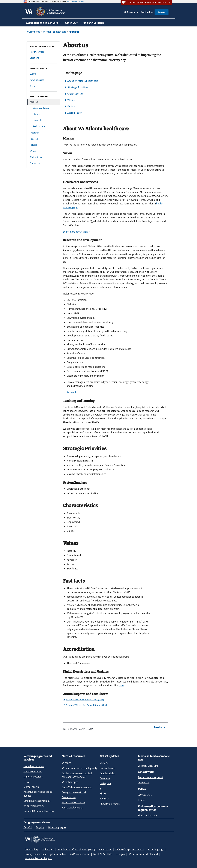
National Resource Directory (39, 811)
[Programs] (43, 133)
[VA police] (43, 151)
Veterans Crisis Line (148, 766)
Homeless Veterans (34, 766)
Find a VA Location (93, 23)
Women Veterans (33, 771)
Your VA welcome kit (73, 808)
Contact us (147, 12)
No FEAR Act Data (103, 854)
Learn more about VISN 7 (76, 232)
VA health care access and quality (79, 768)
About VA (70, 23)
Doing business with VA (74, 792)
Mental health (31, 787)
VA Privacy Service (80, 854)
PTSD (27, 782)
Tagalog (40, 827)
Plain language (156, 850)
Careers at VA (69, 797)
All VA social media (110, 804)
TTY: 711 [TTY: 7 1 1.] (142, 800)
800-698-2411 (145, 795)
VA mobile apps (70, 782)
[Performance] (43, 127)
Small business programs (37, 801)
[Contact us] (43, 163)
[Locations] (43, 58)
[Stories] (43, 86)
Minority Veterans (33, 777)
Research (72, 392)
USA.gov (120, 854)
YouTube (105, 799)
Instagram (105, 783)
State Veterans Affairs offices (77, 787)
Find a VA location (147, 816)
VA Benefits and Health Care (42, 23)
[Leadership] (43, 120)
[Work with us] (43, 157)
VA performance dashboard (143, 854)
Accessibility (32, 850)
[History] (43, 114)
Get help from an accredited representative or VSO (77, 775)
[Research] (43, 139)
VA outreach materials (74, 802)
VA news (104, 763)
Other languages (57, 827)
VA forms (66, 763)
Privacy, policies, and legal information (46, 854)
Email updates (108, 773)
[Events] (43, 74)
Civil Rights (48, 850)
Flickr (103, 794)
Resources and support (150, 777)
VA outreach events (34, 806)
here (121, 686)
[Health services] (43, 52)
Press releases (107, 768)
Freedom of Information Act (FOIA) (76, 850)
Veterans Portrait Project (38, 858)
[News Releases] (43, 80)
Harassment (105, 850)
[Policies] (43, 145)
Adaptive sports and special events (38, 794)
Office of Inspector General (130, 850)
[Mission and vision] (43, 108)
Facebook (105, 778)
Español (28, 827)
